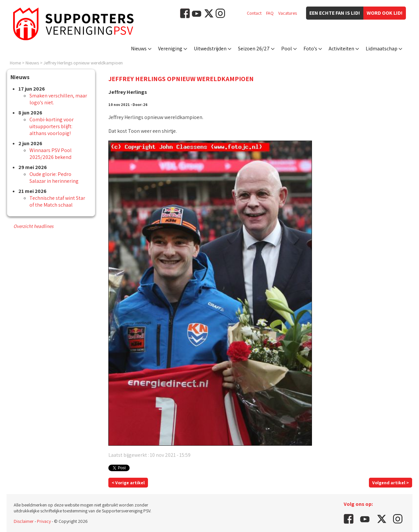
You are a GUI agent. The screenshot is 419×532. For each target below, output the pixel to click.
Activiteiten (341, 49)
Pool (287, 49)
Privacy (44, 521)
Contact (254, 13)
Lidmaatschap (382, 49)
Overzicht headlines (33, 226)
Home (15, 63)
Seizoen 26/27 (254, 49)
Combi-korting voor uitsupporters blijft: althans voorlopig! (52, 126)
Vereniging (170, 49)
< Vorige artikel (128, 483)
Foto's (310, 49)
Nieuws (139, 49)
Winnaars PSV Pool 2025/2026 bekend (51, 154)
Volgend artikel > (391, 483)
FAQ (270, 13)
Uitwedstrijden (210, 49)
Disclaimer (24, 521)
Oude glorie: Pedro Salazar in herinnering (54, 178)
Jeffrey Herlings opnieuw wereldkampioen (83, 63)
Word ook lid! (385, 13)
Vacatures (288, 13)
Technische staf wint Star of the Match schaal (57, 201)
